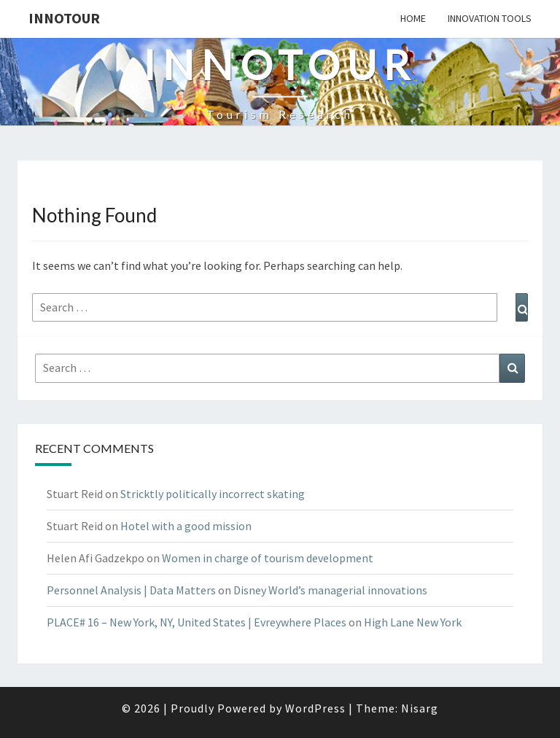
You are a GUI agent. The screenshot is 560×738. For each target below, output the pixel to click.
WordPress (315, 708)
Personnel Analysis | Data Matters (131, 590)
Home (413, 18)
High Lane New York (413, 622)
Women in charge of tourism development (268, 558)
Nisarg (420, 708)
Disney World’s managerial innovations (330, 590)
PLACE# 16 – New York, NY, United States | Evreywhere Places (197, 622)
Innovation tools (490, 18)
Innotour (64, 18)
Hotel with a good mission (186, 526)
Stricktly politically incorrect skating (213, 494)
